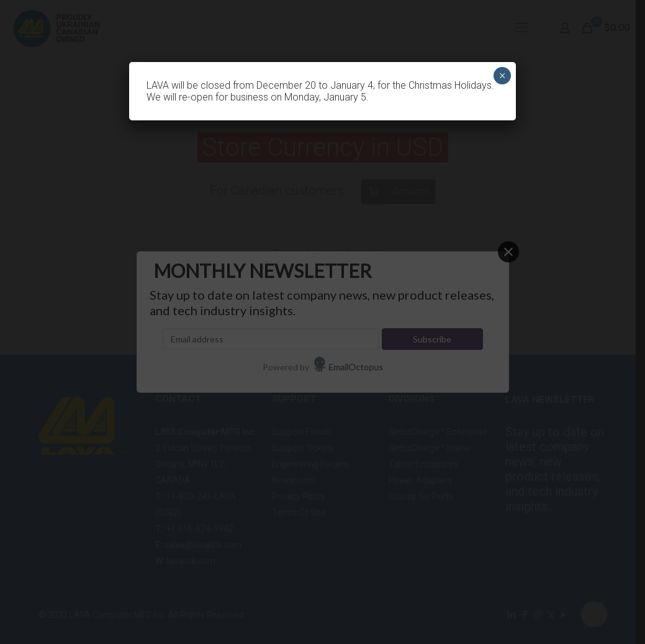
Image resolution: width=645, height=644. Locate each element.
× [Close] (503, 76)
